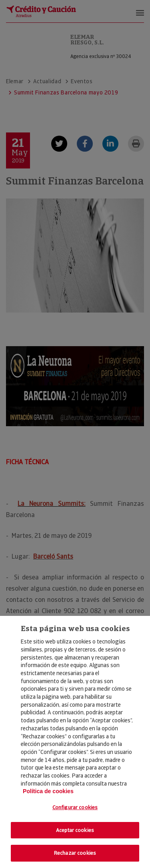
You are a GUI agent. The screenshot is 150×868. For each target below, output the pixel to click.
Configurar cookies (75, 807)
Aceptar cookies (75, 830)
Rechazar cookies (75, 853)
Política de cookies (48, 791)
